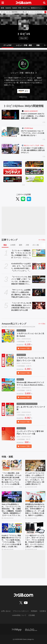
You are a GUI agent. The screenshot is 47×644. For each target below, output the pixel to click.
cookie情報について (19, 615)
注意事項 (43, 611)
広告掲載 (32, 615)
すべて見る (42, 240)
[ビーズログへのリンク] (31, 630)
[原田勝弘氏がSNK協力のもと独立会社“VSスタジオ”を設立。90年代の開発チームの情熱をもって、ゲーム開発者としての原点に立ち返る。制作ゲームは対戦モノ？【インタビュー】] (35, 497)
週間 (20, 245)
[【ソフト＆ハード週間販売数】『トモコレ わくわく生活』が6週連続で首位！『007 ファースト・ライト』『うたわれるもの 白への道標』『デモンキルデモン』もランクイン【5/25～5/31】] (39, 253)
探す (27, 91)
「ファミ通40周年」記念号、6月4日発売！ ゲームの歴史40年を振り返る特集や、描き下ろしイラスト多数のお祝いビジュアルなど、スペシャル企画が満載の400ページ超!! (11, 479)
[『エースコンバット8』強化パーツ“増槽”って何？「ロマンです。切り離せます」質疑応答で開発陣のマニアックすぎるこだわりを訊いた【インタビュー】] (39, 279)
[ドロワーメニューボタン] (3, 3)
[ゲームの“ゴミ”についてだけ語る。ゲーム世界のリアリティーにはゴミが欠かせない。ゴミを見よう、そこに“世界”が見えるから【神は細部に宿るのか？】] (35, 466)
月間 (27, 245)
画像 (38, 45)
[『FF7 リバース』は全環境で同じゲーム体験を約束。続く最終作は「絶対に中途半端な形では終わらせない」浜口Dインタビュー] (39, 292)
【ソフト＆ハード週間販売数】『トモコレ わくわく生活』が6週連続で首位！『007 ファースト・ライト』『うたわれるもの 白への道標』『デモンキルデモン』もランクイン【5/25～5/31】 (21, 254)
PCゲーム (26, 8)
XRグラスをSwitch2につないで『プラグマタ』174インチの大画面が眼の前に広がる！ (32, 133)
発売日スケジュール (38, 8)
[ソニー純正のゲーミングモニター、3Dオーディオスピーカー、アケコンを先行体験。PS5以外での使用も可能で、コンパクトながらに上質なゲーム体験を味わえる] (35, 528)
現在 (5, 245)
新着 (2, 8)
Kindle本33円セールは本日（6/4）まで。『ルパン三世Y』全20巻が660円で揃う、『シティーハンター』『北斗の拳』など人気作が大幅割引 (21, 267)
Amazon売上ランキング (14, 324)
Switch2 (8, 8)
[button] (23, 97)
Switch (15, 8)
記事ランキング (10, 240)
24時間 (13, 245)
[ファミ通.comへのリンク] (23, 3)
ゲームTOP (8, 45)
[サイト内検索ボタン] (44, 3)
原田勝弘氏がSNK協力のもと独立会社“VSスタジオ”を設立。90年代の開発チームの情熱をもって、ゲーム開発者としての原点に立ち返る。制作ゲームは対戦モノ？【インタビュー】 (35, 510)
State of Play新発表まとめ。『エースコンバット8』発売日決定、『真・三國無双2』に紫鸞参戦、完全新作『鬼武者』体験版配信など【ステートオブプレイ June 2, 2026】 (12, 510)
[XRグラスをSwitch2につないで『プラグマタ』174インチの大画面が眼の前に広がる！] (10, 132)
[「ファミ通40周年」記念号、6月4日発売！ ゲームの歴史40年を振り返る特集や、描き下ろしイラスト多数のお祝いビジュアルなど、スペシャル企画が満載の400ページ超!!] (12, 466)
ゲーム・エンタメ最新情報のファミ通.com (14, 12)
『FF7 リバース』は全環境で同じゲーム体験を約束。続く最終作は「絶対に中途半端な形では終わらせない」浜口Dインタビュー (21, 294)
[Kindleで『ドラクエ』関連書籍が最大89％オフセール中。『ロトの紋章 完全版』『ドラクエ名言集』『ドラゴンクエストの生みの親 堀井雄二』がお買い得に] (12, 528)
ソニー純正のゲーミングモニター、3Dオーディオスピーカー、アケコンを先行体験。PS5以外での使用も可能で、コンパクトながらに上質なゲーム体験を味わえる (35, 541)
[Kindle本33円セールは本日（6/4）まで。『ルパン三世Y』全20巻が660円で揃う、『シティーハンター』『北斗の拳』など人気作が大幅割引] (39, 266)
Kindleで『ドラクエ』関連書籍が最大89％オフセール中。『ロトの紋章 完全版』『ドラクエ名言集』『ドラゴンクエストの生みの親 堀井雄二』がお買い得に (11, 541)
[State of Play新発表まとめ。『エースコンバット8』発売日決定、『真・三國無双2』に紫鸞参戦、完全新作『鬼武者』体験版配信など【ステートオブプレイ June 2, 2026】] (12, 497)
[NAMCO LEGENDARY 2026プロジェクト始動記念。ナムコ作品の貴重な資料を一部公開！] (10, 115)
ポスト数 (36, 245)
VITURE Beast (28, 128)
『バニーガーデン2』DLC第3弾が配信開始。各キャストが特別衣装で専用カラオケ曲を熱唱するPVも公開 (21, 307)
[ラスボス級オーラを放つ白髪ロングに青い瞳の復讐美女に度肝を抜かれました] (10, 149)
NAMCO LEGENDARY (31, 111)
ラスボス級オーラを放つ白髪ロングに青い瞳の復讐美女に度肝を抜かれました (33, 150)
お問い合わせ (6, 611)
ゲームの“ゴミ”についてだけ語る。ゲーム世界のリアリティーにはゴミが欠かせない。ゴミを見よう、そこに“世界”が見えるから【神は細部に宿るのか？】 (35, 479)
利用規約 (34, 611)
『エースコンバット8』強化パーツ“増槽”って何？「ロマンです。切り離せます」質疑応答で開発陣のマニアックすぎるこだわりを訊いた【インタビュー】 (21, 280)
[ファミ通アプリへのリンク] (17, 630)
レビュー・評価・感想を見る (22, 73)
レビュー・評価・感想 (24, 45)
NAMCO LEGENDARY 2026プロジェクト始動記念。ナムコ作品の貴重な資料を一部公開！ (33, 116)
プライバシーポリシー (21, 611)
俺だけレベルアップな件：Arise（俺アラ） (35, 145)
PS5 (20, 8)
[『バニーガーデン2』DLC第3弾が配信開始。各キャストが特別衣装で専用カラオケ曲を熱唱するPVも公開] (39, 306)
